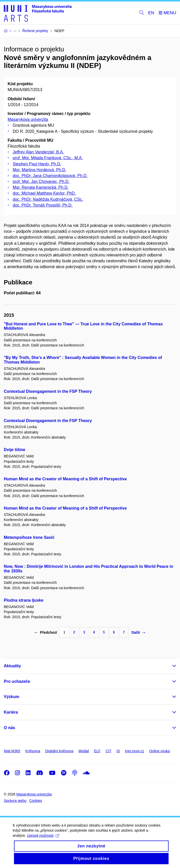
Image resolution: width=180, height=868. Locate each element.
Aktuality (12, 666)
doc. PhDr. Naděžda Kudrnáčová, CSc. (48, 199)
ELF (97, 751)
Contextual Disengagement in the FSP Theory (48, 391)
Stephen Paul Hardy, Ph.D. (37, 164)
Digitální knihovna (59, 751)
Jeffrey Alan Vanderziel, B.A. (38, 152)
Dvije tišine (14, 450)
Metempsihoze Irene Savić (29, 537)
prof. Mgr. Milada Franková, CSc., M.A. (48, 158)
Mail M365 (12, 751)
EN (151, 13)
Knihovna (33, 751)
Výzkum (11, 697)
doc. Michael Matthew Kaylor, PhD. (44, 193)
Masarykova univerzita (28, 119)
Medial (84, 751)
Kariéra (11, 712)
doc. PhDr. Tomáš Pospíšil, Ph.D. (43, 205)
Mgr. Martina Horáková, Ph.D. (40, 170)
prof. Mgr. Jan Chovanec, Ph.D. (41, 182)
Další (138, 632)
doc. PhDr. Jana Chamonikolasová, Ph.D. (50, 176)
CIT (108, 751)
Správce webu (15, 801)
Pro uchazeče (17, 681)
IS (118, 751)
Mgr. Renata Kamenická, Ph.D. (41, 187)
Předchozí (46, 632)
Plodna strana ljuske (24, 600)
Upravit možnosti (43, 841)
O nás (9, 728)
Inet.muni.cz (134, 751)
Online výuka (160, 751)
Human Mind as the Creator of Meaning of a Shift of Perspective (65, 479)
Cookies (36, 801)
